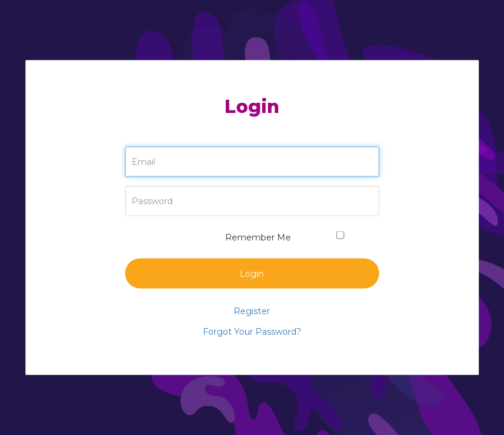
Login (252, 274)
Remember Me (252, 237)
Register (252, 311)
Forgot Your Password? (252, 332)
